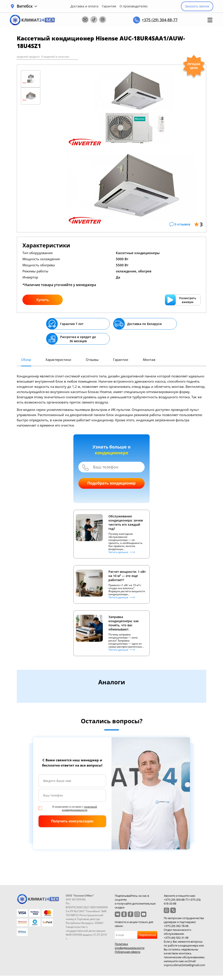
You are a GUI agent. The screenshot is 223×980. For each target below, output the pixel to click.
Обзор (26, 360)
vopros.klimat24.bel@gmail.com (184, 965)
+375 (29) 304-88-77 (160, 20)
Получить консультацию (72, 821)
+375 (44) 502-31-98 (176, 938)
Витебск (27, 6)
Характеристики (58, 360)
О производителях (133, 6)
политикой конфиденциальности (79, 808)
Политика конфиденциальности (130, 946)
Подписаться (147, 935)
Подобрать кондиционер (111, 483)
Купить (43, 300)
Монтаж (149, 360)
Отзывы (92, 360)
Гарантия (109, 6)
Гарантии (121, 360)
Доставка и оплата (84, 6)
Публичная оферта (128, 952)
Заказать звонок (197, 6)
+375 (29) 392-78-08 (176, 926)
